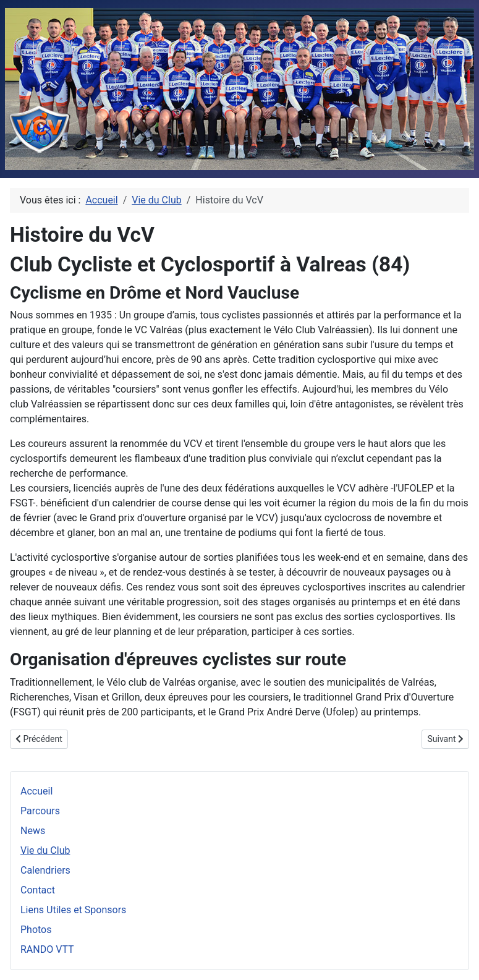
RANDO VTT (47, 949)
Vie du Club (45, 850)
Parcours (40, 811)
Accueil (36, 791)
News (33, 831)
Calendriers (45, 870)
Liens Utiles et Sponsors (73, 910)
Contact (38, 890)
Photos (36, 930)
